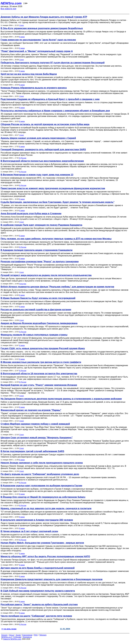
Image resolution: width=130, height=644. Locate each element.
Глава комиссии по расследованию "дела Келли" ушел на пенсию (38, 40)
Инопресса (27, 637)
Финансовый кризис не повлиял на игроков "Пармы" (31, 410)
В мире (22, 37)
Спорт (22, 25)
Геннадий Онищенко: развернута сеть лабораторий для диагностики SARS (43, 150)
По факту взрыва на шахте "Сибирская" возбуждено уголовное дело (40, 474)
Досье (12, 635)
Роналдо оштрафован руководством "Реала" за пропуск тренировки (40, 262)
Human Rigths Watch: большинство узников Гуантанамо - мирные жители (42, 543)
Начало (4, 635)
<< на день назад (9, 629)
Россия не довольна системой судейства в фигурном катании (36, 310)
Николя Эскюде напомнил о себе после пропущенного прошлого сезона (42, 463)
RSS (36, 635)
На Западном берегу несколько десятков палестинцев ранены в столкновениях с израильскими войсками (61, 399)
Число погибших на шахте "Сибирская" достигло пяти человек (36, 616)
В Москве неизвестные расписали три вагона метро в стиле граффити (41, 362)
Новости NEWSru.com (12, 639)
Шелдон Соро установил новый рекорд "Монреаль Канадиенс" (37, 438)
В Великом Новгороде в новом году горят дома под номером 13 (37, 175)
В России (23, 158)
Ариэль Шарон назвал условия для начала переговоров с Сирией (38, 138)
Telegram (43, 635)
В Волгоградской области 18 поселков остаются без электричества (39, 374)
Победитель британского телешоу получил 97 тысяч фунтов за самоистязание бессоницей (53, 63)
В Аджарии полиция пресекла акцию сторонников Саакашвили (37, 250)
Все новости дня (8, 9)
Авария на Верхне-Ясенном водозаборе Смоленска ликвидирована (39, 323)
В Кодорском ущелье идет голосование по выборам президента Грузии (41, 486)
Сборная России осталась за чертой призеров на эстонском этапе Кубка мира (45, 124)
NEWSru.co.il (7, 637)
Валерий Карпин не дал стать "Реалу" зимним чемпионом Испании (39, 385)
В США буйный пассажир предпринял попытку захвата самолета (38, 591)
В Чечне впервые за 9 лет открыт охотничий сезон (29, 531)
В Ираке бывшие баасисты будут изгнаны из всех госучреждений (38, 298)
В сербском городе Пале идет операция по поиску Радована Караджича (41, 225)
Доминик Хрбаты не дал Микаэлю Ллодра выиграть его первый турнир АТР (44, 17)
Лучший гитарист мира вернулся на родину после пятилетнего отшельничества (46, 275)
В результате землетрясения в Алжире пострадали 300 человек (37, 520)
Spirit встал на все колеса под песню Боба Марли (29, 74)
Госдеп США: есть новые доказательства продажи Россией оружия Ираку (43, 348)
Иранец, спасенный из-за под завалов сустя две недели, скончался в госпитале (46, 508)
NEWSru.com (11, 3)
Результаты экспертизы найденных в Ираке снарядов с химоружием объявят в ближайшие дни (55, 111)
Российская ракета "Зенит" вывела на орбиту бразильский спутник (39, 604)
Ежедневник (27, 635)
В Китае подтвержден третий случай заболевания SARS (32, 451)
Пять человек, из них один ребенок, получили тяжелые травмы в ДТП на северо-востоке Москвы (56, 239)
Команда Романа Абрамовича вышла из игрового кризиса (34, 88)
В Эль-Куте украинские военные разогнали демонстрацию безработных (42, 28)
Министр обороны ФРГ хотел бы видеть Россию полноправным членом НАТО (45, 556)
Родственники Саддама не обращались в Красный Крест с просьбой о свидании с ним (50, 99)
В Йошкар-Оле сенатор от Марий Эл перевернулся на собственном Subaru (43, 497)
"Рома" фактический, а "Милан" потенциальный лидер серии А (37, 51)
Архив (18, 635)
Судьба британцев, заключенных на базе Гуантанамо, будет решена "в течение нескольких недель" (58, 202)
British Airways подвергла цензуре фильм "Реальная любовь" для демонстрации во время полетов (57, 287)
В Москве (17, 637)
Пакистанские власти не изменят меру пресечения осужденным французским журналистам (53, 188)
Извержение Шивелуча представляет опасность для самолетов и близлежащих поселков (52, 579)
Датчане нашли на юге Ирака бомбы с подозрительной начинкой (38, 568)
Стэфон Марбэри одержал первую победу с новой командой (35, 424)
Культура (23, 284)
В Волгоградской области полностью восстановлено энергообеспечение (42, 161)
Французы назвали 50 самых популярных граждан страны (34, 335)
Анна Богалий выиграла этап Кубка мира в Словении (31, 214)
